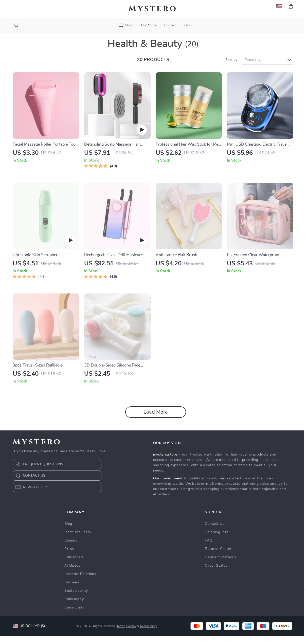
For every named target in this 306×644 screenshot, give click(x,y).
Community (74, 615)
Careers (71, 548)
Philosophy (74, 607)
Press (69, 557)
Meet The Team (78, 540)
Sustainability (76, 599)
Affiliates (72, 573)
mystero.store (165, 462)
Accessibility (148, 634)
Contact (170, 25)
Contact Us (215, 532)
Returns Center (218, 557)
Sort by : (232, 68)
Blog (188, 25)
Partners (72, 590)
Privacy (131, 634)
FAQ (209, 548)
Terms (121, 634)
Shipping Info (217, 540)
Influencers (74, 565)
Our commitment (168, 486)
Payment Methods (221, 565)
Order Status (216, 573)
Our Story (149, 25)
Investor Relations (80, 582)
